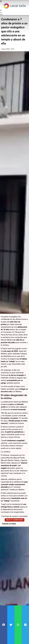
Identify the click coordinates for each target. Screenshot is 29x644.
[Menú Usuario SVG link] (1, 1)
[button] (4, 625)
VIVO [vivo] (1, 15)
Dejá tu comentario (15, 547)
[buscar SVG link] (1, 13)
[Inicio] (14, 6)
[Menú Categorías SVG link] (1, 10)
